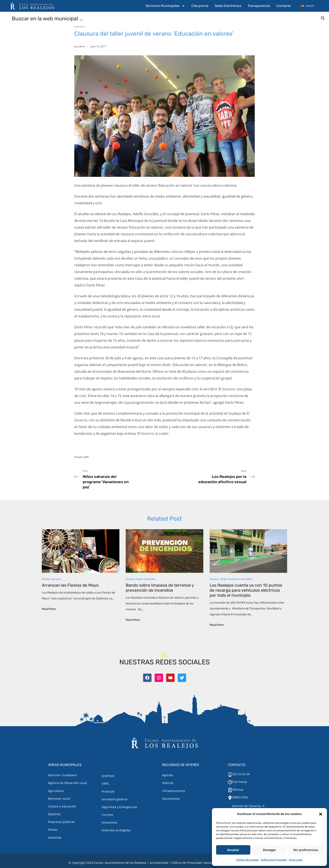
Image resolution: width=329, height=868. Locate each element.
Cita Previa (240, 782)
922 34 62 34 (241, 774)
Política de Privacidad (274, 860)
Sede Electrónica (228, 6)
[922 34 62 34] (230, 775)
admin (81, 46)
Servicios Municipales (165, 6)
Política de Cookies (247, 860)
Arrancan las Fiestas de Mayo (70, 585)
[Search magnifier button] (323, 18)
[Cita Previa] (230, 782)
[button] (321, 814)
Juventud (79, 27)
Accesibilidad (159, 863)
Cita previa (200, 6)
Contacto (284, 6)
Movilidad (246, 579)
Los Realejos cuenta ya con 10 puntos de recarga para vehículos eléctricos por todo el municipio (246, 590)
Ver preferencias (306, 850)
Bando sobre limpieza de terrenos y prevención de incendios (160, 588)
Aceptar (233, 850)
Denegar (269, 850)
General (56, 579)
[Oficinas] (230, 790)
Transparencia (259, 6)
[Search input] (165, 18)
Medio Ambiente (146, 579)
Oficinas (238, 790)
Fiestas (46, 579)
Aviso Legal (296, 860)
